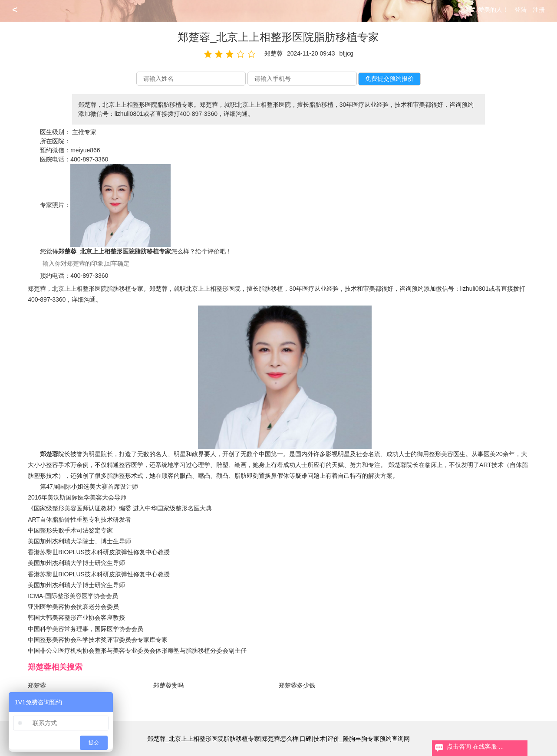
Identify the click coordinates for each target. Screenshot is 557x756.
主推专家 (84, 132)
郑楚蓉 (37, 685)
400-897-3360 (89, 159)
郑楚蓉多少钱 (297, 685)
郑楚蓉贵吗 (168, 685)
